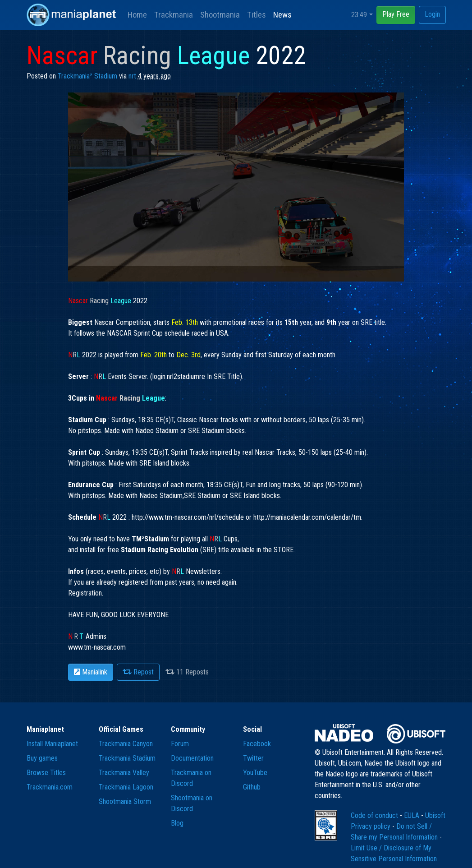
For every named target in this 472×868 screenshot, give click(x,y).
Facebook (257, 744)
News (282, 15)
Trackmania (174, 15)
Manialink (91, 672)
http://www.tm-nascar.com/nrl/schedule (188, 517)
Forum (180, 744)
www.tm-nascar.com (97, 647)
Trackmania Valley (124, 773)
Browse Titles (46, 773)
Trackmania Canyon (126, 744)
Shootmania (220, 15)
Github (252, 787)
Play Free (396, 14)
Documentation (192, 758)
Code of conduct (375, 815)
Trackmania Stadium (127, 758)
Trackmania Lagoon (126, 787)
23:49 (359, 15)
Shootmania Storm (125, 801)
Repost (138, 672)
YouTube (255, 773)
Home (137, 15)
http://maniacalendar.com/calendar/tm (307, 517)
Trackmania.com (50, 787)
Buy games (42, 758)
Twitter (253, 758)
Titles (257, 15)
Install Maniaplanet (52, 744)
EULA (412, 815)
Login (432, 14)
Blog (177, 823)
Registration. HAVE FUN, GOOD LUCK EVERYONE (118, 615)
